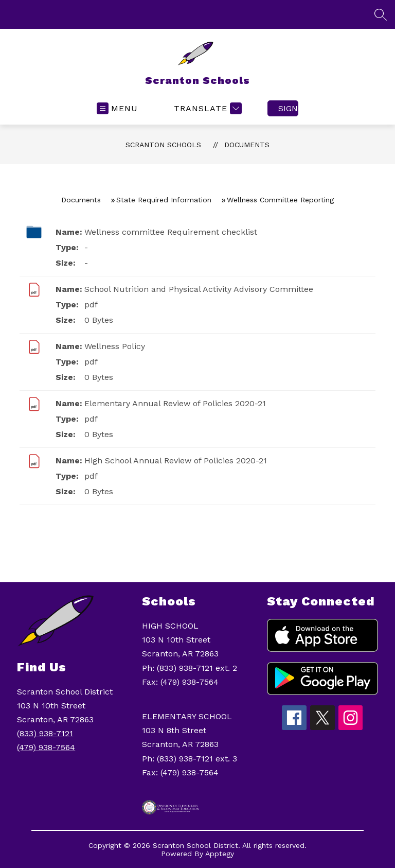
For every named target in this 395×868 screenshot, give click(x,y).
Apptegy (220, 854)
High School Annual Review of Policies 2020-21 (176, 461)
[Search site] (381, 14)
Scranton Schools (163, 145)
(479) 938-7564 (46, 747)
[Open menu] (117, 108)
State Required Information (164, 200)
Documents (247, 145)
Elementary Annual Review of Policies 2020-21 (175, 403)
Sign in (288, 108)
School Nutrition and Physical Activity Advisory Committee (199, 289)
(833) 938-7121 (45, 733)
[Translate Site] (207, 108)
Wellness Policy (115, 346)
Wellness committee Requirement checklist (171, 232)
